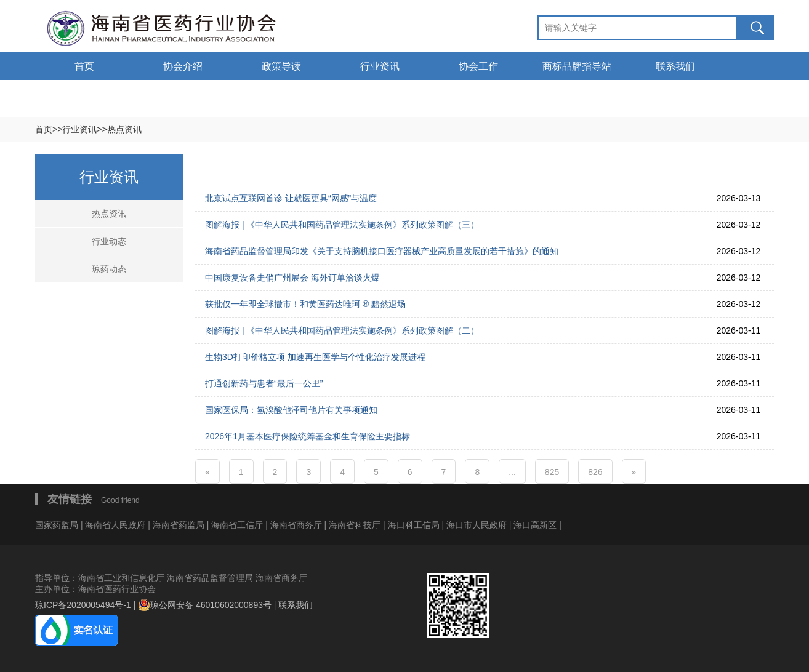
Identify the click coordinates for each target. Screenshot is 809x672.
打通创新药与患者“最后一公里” (264, 383)
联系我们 (675, 66)
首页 (84, 66)
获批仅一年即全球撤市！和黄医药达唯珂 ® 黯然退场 (305, 304)
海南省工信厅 (238, 525)
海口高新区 (536, 525)
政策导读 (281, 66)
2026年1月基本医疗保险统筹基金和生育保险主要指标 (308, 436)
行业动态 (109, 241)
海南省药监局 (180, 525)
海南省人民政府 (115, 525)
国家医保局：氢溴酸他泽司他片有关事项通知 (291, 410)
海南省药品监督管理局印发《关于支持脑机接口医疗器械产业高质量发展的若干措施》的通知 (382, 251)
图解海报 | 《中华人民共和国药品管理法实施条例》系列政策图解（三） (342, 225)
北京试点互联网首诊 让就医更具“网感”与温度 (291, 198)
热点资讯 (109, 214)
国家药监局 (58, 525)
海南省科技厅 (356, 525)
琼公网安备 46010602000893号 (205, 605)
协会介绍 (183, 66)
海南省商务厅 (297, 525)
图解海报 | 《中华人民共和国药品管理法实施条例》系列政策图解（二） (342, 330)
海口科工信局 (414, 525)
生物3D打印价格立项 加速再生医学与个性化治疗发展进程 (315, 357)
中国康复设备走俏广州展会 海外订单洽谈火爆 (292, 278)
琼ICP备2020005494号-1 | (87, 605)
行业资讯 (380, 66)
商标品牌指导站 (577, 66)
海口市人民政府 (478, 525)
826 (595, 472)
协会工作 (478, 66)
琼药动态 (109, 269)
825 (552, 472)
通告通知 (84, 94)
